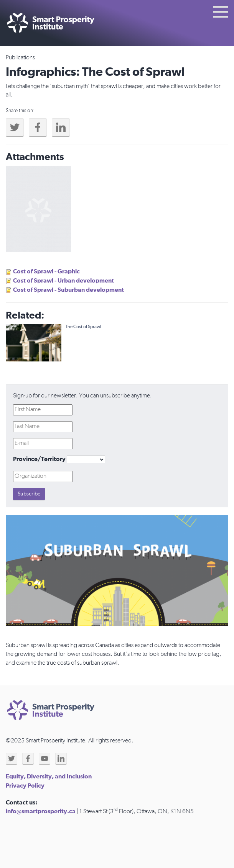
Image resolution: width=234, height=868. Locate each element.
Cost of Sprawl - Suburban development (68, 290)
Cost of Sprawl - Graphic (46, 271)
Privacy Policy (25, 786)
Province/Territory (39, 459)
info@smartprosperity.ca (41, 811)
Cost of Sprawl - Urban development (63, 281)
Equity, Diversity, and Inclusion (49, 776)
